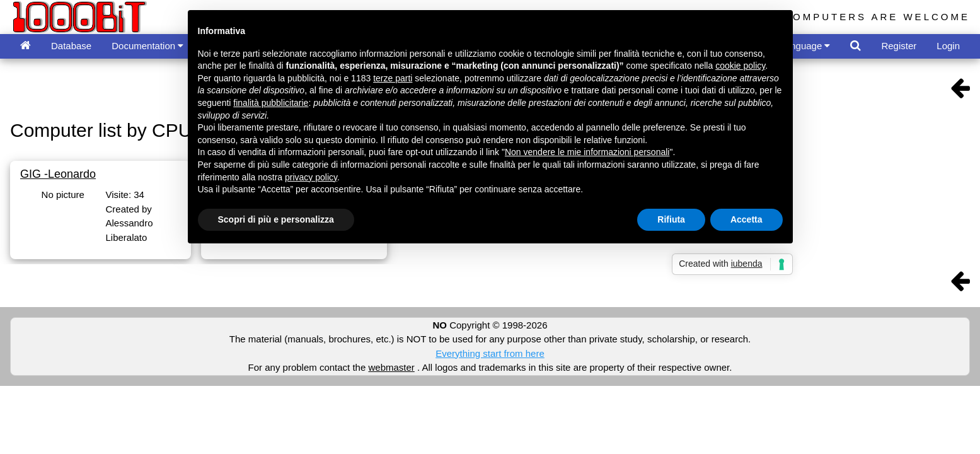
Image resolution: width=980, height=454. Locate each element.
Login (948, 46)
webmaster (391, 367)
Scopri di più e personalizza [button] (276, 219)
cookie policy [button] (740, 66)
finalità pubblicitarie (271, 103)
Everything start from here (490, 353)
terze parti (393, 78)
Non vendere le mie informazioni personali (587, 152)
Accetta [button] (747, 219)
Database (71, 46)
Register (899, 46)
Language (805, 46)
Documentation (147, 46)
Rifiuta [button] (671, 219)
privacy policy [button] (311, 177)
